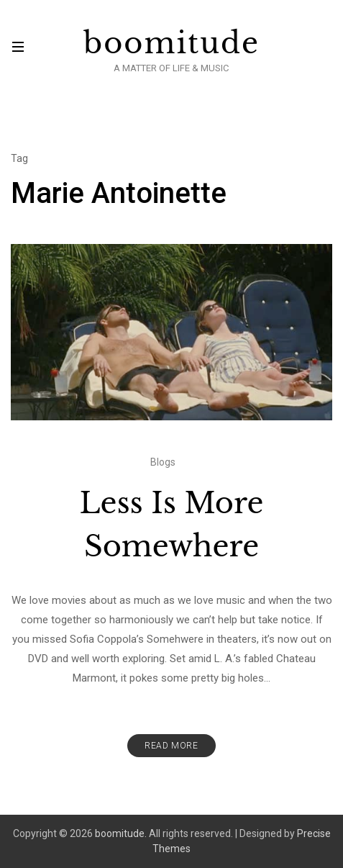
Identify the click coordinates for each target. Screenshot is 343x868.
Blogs (163, 462)
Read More (171, 746)
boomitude (171, 43)
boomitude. (121, 833)
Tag (19, 158)
